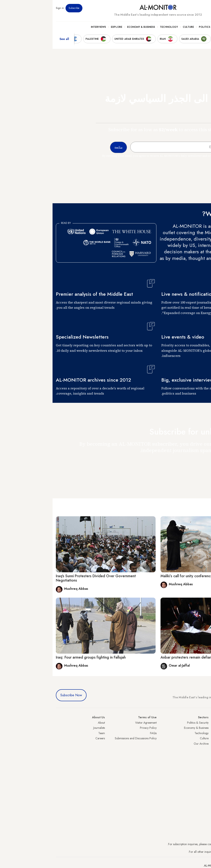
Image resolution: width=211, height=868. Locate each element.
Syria (205, 770)
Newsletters (191, 8)
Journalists (47, 728)
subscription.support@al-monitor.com (186, 844)
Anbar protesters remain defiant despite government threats (157, 657)
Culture (136, 27)
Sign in (7, 8)
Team (49, 733)
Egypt (205, 754)
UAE (205, 738)
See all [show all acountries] (12, 39)
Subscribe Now (19, 695)
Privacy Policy (96, 728)
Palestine (203, 749)
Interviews (46, 27)
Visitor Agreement (93, 723)
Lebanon (203, 765)
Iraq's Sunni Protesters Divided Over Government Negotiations (43, 578)
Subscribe (21, 8)
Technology (116, 27)
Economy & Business (89, 27)
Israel (205, 744)
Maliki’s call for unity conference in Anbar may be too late (155, 576)
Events (178, 8)
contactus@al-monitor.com (192, 852)
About (49, 723)
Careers (48, 738)
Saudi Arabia (200, 728)
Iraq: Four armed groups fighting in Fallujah (38, 657)
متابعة (199, 462)
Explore (64, 27)
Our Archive (149, 744)
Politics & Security (160, 27)
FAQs (101, 733)
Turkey (204, 723)
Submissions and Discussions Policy (83, 738)
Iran (205, 733)
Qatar (204, 759)
